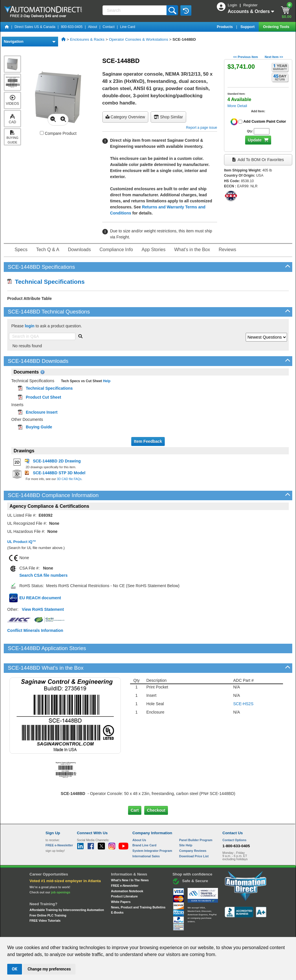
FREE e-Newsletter (125, 866)
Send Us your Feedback (86, 932)
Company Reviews (193, 831)
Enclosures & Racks (87, 39)
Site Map (58, 932)
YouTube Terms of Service (223, 932)
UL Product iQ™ (22, 542)
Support (248, 27)
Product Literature (124, 877)
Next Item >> (274, 57)
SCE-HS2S (243, 684)
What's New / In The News (130, 860)
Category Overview (125, 117)
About (93, 27)
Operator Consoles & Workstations (139, 39)
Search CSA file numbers (44, 575)
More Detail (237, 106)
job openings (61, 873)
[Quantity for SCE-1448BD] (261, 131)
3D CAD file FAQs (69, 479)
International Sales (146, 836)
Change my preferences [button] (49, 969)
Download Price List (194, 836)
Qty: (250, 131)
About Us (139, 820)
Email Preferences (144, 932)
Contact (109, 27)
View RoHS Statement (43, 609)
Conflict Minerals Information (35, 630)
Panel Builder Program (196, 820)
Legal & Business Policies (181, 932)
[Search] (135, 10)
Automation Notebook (127, 871)
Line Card (127, 27)
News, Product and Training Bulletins (138, 887)
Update (255, 140)
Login (233, 5)
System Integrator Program (152, 831)
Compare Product (58, 133)
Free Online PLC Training (48, 895)
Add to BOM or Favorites (258, 160)
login (30, 326)
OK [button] (15, 969)
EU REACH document (40, 598)
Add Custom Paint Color (265, 121)
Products (225, 27)
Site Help (186, 826)
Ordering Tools (277, 27)
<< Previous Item (246, 57)
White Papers (121, 882)
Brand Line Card (144, 826)
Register (250, 5)
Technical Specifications (46, 282)
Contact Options (235, 820)
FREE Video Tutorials (45, 901)
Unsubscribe (117, 932)
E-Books (117, 893)
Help (106, 381)
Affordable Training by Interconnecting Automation (67, 890)
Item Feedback (148, 441)
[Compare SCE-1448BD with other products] (42, 133)
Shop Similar (168, 117)
